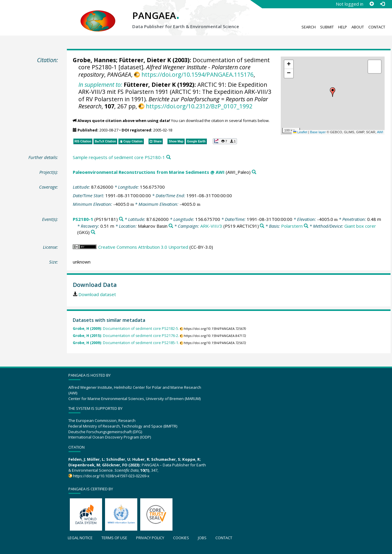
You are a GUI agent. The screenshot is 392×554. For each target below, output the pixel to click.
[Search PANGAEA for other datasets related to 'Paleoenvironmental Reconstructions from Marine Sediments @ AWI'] (254, 172)
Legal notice (80, 538)
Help (343, 27)
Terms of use (114, 538)
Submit (327, 27)
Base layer (318, 132)
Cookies (181, 538)
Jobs (202, 538)
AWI (380, 132)
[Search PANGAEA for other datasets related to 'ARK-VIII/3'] (262, 226)
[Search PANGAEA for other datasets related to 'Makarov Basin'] (171, 226)
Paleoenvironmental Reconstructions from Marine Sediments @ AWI (149, 172)
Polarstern (292, 226)
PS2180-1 (83, 219)
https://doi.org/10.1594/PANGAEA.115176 (197, 74)
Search (309, 27)
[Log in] (382, 4)
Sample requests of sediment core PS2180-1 (119, 157)
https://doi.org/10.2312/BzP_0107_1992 (199, 106)
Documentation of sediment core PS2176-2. (126, 336)
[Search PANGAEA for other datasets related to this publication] (168, 157)
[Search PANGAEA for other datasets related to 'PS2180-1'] (121, 219)
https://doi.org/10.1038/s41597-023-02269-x (111, 476)
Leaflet (300, 132)
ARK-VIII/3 (211, 226)
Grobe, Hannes (94, 60)
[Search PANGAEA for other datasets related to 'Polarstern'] (306, 226)
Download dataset (97, 294)
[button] (333, 92)
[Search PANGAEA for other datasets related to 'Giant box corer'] (93, 232)
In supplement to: (100, 85)
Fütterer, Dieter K (145, 60)
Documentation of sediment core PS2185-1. (126, 343)
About (358, 27)
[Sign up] (372, 4)
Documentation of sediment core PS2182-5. (126, 329)
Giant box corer (360, 226)
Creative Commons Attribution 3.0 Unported (143, 247)
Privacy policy (150, 538)
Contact (377, 27)
